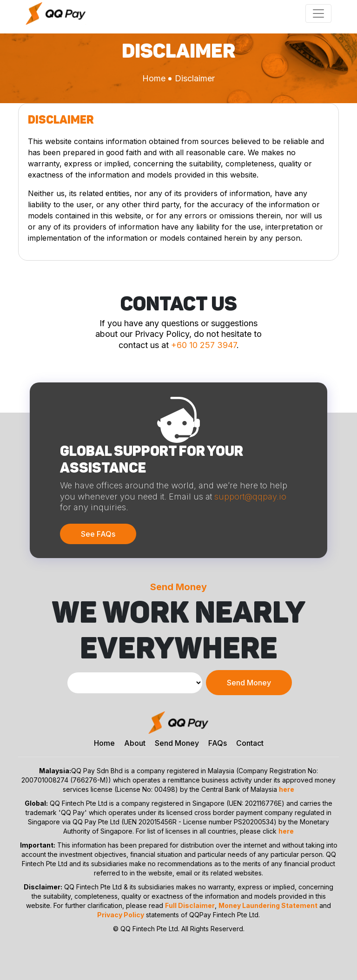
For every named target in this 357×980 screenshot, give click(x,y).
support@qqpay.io (250, 497)
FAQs (218, 743)
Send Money (249, 683)
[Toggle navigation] (318, 13)
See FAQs (98, 534)
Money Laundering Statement (268, 905)
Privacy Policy (121, 915)
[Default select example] (135, 683)
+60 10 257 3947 (204, 345)
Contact (250, 743)
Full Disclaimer (190, 905)
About (135, 743)
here (287, 789)
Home (154, 78)
